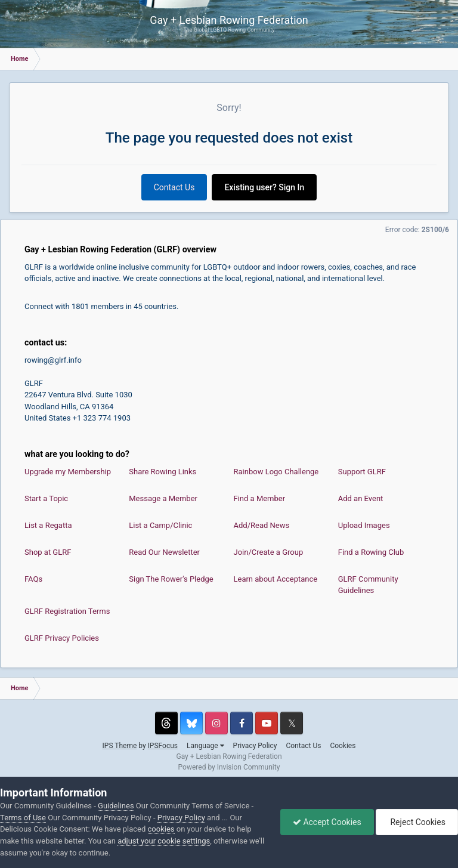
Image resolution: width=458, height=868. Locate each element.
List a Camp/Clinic (160, 525)
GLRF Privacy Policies (62, 638)
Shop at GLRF (48, 552)
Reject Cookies (417, 822)
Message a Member (163, 498)
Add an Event (361, 498)
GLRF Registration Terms (67, 611)
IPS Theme (120, 746)
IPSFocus (163, 746)
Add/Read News (262, 525)
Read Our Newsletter (164, 552)
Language (205, 746)
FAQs (33, 579)
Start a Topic (46, 498)
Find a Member (260, 498)
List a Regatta (48, 525)
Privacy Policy (255, 746)
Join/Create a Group (269, 552)
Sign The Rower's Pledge (171, 579)
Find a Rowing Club (371, 552)
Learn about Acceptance (276, 579)
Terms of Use (23, 818)
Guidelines (116, 806)
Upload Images (364, 525)
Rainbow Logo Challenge (276, 472)
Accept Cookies (327, 822)
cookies (161, 829)
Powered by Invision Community (229, 767)
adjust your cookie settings (164, 841)
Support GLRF (362, 472)
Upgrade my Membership (68, 472)
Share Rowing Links (163, 472)
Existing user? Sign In (264, 187)
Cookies (343, 746)
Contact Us (174, 187)
